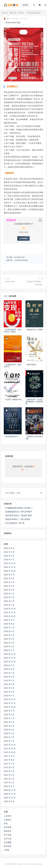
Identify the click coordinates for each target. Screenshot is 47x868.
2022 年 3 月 (9, 733)
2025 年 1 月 (9, 605)
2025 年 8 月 (9, 578)
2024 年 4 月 (9, 639)
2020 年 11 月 (10, 794)
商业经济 (21, 13)
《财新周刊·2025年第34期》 (34, 438)
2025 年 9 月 (9, 575)
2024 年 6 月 (9, 631)
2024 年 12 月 (10, 609)
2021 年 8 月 (9, 760)
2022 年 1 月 (9, 741)
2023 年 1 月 (9, 696)
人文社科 (8, 816)
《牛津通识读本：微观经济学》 (12, 366)
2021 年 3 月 (9, 779)
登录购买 (23, 238)
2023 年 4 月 (9, 684)
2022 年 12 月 (10, 699)
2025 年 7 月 (9, 582)
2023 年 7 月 (9, 673)
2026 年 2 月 (9, 556)
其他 (6, 823)
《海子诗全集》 (10, 282)
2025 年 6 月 (9, 586)
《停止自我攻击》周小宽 (14, 523)
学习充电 (8, 835)
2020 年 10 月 (10, 798)
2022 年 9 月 (9, 711)
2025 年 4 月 (9, 593)
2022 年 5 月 (9, 726)
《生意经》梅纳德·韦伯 (13, 399)
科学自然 (8, 846)
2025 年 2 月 (9, 601)
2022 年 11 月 (10, 703)
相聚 (7, 19)
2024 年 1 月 (9, 650)
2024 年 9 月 (9, 620)
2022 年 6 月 (9, 722)
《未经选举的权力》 (12, 436)
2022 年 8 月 (9, 714)
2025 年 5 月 (9, 590)
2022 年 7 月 (9, 718)
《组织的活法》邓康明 (34, 329)
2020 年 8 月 (9, 801)
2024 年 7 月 (9, 628)
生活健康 (8, 842)
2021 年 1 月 (9, 786)
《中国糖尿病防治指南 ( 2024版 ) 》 (19, 508)
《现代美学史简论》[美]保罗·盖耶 (18, 515)
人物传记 (8, 820)
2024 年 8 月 (9, 624)
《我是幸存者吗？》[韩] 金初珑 (17, 519)
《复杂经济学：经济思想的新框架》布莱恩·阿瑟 (34, 402)
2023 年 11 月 (10, 658)
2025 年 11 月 (10, 567)
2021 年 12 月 (10, 745)
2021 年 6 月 (9, 767)
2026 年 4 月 (9, 548)
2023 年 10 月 (10, 662)
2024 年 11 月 (10, 612)
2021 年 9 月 (9, 756)
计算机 (7, 850)
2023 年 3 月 (9, 688)
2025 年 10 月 (10, 571)
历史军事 (8, 827)
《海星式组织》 (32, 365)
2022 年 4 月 (9, 730)
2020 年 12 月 (10, 790)
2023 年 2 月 (9, 692)
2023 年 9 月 (9, 665)
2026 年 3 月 (9, 552)
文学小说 (8, 839)
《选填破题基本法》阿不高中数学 (18, 512)
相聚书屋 (13, 13)
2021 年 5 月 (9, 771)
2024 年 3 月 (9, 643)
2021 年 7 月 (9, 764)
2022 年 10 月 (10, 707)
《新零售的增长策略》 (21, 260)
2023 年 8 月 (9, 669)
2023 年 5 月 (9, 680)
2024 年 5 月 (9, 635)
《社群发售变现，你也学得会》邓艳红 (12, 331)
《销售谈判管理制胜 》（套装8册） (34, 283)
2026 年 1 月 (9, 559)
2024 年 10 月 (10, 616)
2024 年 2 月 (9, 646)
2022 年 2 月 (9, 737)
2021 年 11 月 (10, 748)
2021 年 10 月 (10, 752)
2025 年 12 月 (10, 563)
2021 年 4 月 (9, 775)
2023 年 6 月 (9, 677)
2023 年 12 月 (10, 654)
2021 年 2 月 (9, 782)
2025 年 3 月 (9, 597)
